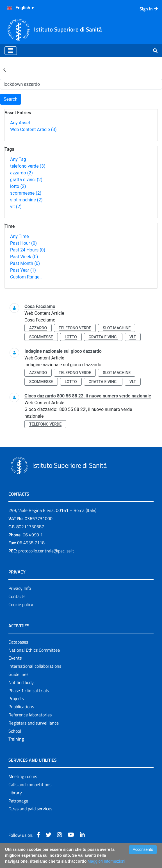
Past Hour (23, 243)
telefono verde (28, 166)
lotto (18, 186)
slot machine (26, 200)
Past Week (24, 257)
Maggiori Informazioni (106, 861)
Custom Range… (26, 277)
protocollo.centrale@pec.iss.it (46, 551)
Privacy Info (20, 588)
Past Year (23, 270)
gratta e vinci (26, 180)
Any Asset (20, 123)
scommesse (26, 193)
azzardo (21, 173)
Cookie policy (21, 604)
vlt (16, 207)
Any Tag (18, 159)
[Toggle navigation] (11, 51)
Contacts (17, 596)
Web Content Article (33, 130)
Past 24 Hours (28, 250)
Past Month (25, 263)
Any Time (19, 236)
